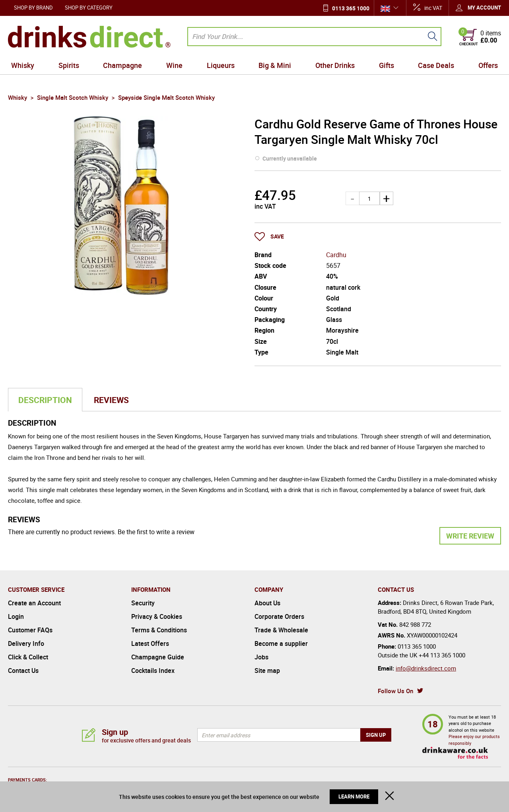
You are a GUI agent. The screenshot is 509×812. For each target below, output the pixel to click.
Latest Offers (150, 643)
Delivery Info (26, 643)
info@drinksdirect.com (426, 668)
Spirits (69, 65)
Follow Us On (395, 691)
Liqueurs (221, 65)
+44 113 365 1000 (442, 655)
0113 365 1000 (351, 8)
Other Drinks (335, 65)
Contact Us (23, 671)
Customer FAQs (30, 630)
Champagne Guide (158, 657)
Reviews (111, 400)
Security (143, 603)
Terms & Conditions (159, 630)
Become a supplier (281, 643)
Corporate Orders (279, 616)
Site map (267, 671)
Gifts (387, 65)
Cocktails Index (153, 671)
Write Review (470, 536)
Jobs (261, 657)
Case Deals (436, 65)
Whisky (23, 65)
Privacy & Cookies (157, 616)
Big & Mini (275, 65)
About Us (267, 603)
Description (45, 400)
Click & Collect (28, 657)
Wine (174, 65)
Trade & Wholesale (281, 630)
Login (16, 616)
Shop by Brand (33, 8)
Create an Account (34, 603)
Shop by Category (89, 8)
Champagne (122, 65)
